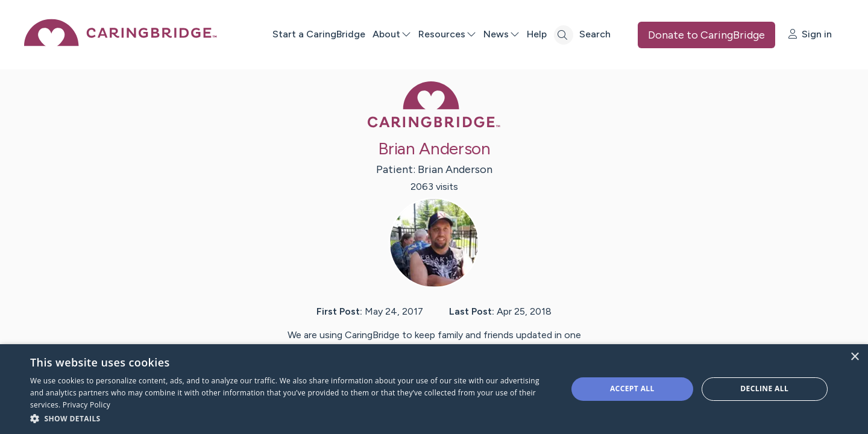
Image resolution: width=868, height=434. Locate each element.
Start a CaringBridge (319, 34)
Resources (447, 34)
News (502, 34)
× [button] (854, 357)
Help (537, 34)
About (392, 34)
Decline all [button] (764, 388)
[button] (291, 418)
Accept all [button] (632, 388)
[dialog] (434, 389)
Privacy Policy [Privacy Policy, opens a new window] (86, 405)
